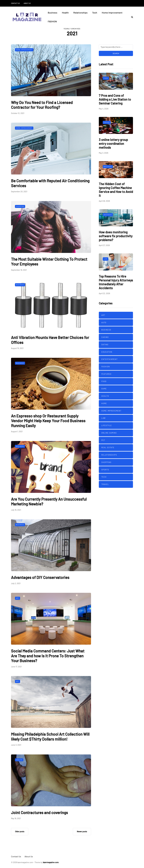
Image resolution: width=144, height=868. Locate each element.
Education (107, 352)
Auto (104, 323)
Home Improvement (112, 13)
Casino (107, 122)
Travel (105, 484)
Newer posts (82, 832)
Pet (103, 440)
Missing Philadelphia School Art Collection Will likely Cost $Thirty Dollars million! (50, 737)
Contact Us (15, 3)
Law (106, 259)
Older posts (20, 832)
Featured (106, 374)
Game (104, 389)
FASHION (52, 21)
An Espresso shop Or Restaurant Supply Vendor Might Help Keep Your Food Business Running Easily (48, 421)
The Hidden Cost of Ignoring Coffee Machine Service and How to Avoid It (116, 190)
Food (106, 78)
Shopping (20, 206)
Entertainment (110, 359)
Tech (95, 13)
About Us (27, 3)
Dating (105, 345)
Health (65, 13)
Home (104, 403)
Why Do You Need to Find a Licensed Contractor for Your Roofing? (42, 105)
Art (18, 598)
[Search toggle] (131, 17)
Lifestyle (107, 425)
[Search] (116, 47)
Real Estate (108, 447)
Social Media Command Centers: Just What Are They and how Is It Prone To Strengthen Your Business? (48, 656)
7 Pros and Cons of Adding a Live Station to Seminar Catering (115, 99)
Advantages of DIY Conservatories (40, 577)
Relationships (80, 13)
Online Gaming (109, 433)
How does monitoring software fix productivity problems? (116, 236)
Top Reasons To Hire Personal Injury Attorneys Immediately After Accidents (116, 282)
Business (53, 13)
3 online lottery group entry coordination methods (113, 144)
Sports (105, 470)
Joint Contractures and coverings (39, 813)
